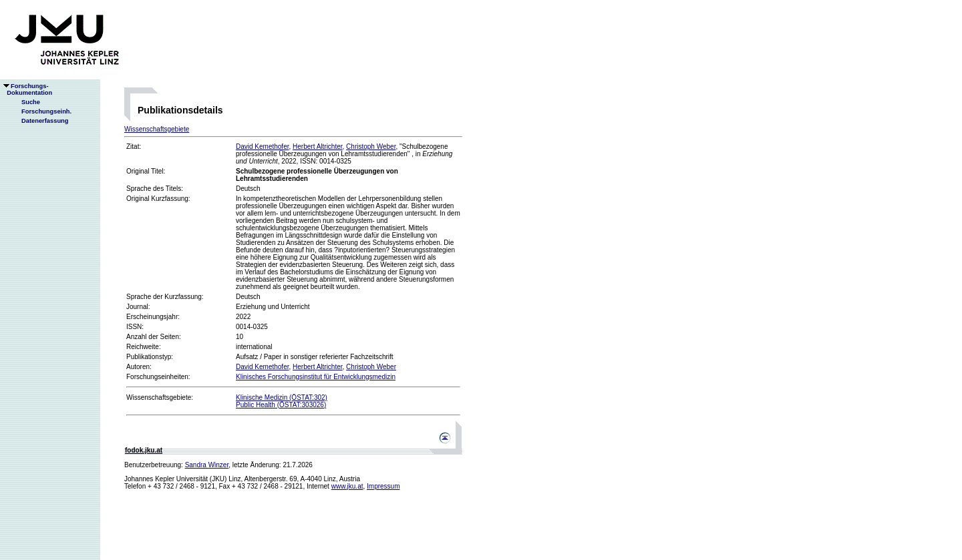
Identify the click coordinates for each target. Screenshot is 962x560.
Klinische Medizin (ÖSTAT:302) (282, 397)
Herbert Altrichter (317, 147)
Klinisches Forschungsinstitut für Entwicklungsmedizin (316, 377)
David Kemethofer (263, 147)
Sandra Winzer (207, 465)
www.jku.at (347, 486)
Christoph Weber (371, 147)
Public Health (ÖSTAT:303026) (281, 405)
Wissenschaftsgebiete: (160, 397)
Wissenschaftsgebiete (157, 129)
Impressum (383, 486)
